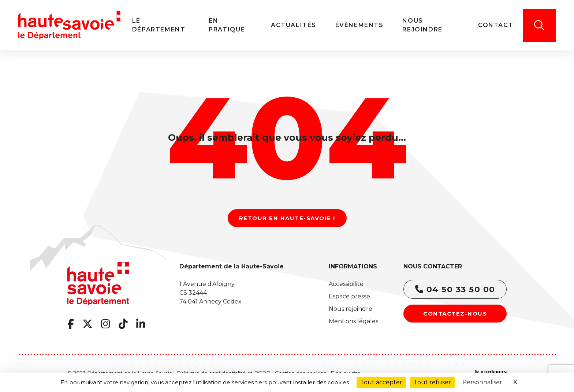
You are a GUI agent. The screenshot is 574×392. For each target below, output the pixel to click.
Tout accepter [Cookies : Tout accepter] (381, 382)
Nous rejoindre (351, 309)
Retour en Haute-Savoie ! (287, 218)
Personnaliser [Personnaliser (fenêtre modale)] (482, 382)
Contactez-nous (455, 314)
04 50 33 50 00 (455, 289)
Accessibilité (346, 284)
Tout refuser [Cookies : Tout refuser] (432, 382)
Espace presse (349, 296)
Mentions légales (353, 321)
